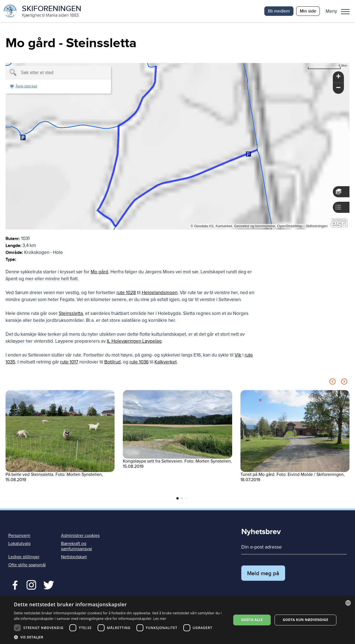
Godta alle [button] (252, 620)
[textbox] (49, 73)
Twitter (31, 584)
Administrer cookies (80, 536)
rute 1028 (126, 293)
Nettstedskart (74, 557)
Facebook (14, 584)
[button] (340, 11)
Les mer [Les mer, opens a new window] (160, 619)
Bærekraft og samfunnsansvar (77, 546)
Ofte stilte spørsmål (27, 565)
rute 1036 (139, 362)
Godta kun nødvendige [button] (305, 620)
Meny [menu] (345, 12)
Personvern (19, 536)
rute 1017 (69, 362)
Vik (238, 355)
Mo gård (99, 272)
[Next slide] (344, 382)
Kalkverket (166, 362)
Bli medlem (279, 11)
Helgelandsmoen (160, 293)
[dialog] (177, 620)
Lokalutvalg (19, 544)
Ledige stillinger (24, 557)
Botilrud (112, 362)
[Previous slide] (333, 382)
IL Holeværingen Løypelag (134, 341)
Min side (308, 11)
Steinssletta (71, 313)
